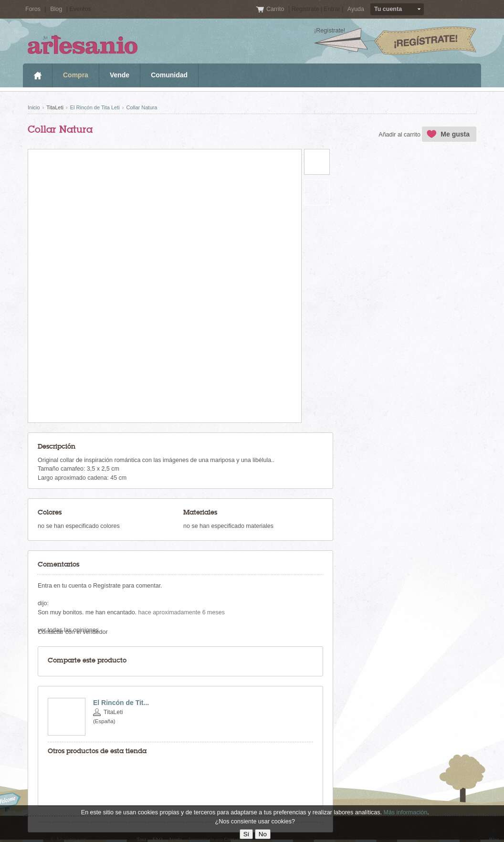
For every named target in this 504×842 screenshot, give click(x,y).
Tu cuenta (388, 9)
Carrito (276, 9)
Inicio (37, 75)
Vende (120, 75)
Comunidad (169, 75)
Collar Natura (142, 107)
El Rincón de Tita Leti (95, 107)
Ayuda (356, 9)
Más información (405, 812)
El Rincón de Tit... (121, 703)
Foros (33, 9)
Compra (76, 75)
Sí (247, 834)
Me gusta (455, 134)
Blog (56, 9)
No (263, 834)
